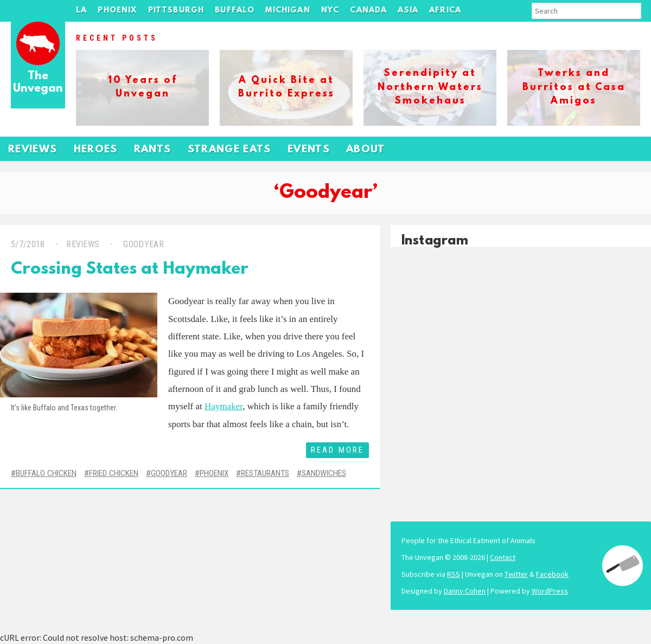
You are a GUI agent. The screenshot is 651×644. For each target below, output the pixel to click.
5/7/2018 (28, 244)
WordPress (550, 591)
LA (81, 11)
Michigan (288, 11)
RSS (454, 574)
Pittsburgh (176, 11)
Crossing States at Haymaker (130, 270)
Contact (503, 557)
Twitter (516, 574)
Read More (337, 450)
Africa (445, 11)
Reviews (33, 150)
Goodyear (142, 244)
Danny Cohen (465, 591)
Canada (368, 11)
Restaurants (265, 473)
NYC (330, 11)
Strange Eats (229, 150)
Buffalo (235, 11)
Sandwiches (324, 473)
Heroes (96, 150)
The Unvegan (38, 83)
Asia (408, 11)
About (366, 150)
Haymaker (224, 406)
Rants (153, 150)
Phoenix (117, 11)
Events (309, 150)
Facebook (552, 574)
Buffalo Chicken (46, 473)
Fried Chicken (114, 473)
